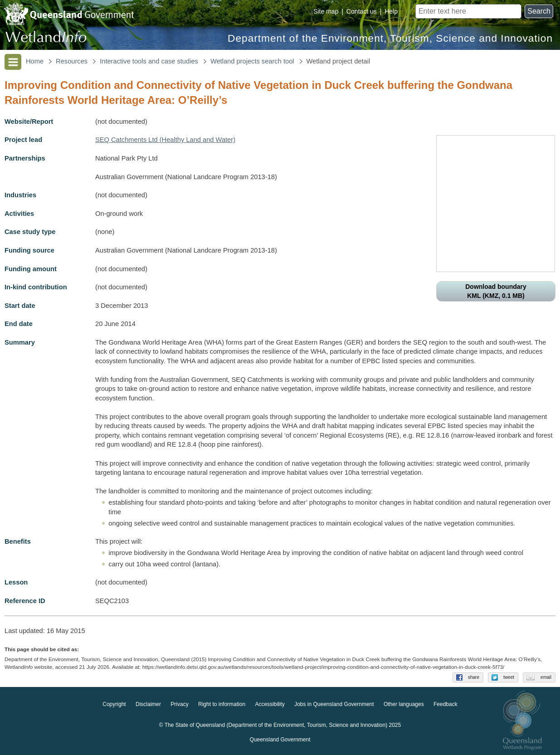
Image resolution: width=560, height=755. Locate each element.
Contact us (362, 11)
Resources (72, 61)
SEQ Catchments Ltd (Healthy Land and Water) (165, 140)
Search (539, 11)
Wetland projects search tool (252, 61)
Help (391, 11)
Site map (326, 11)
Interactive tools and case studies (149, 61)
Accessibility (270, 704)
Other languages (404, 704)
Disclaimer (148, 704)
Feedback (446, 704)
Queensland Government (280, 740)
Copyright (114, 704)
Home (35, 61)
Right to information (222, 704)
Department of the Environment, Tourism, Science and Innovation (390, 38)
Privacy (179, 704)
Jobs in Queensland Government (334, 704)
